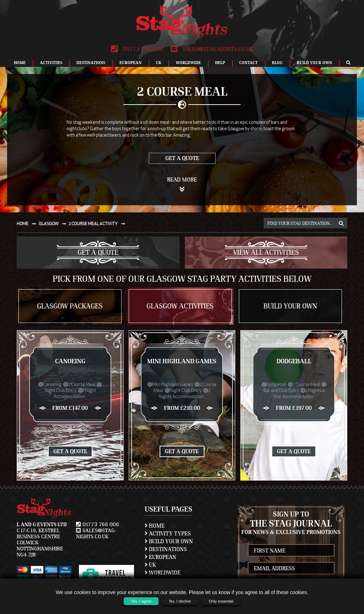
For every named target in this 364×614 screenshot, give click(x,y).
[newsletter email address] (291, 568)
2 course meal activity (98, 224)
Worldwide (188, 63)
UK (159, 63)
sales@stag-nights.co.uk (212, 49)
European (130, 63)
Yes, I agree (141, 601)
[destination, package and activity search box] (306, 223)
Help (220, 63)
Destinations (91, 63)
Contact (248, 63)
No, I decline (180, 601)
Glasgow (54, 224)
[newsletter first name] (291, 551)
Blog (277, 63)
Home (20, 63)
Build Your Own (314, 63)
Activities (51, 63)
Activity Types (168, 534)
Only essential (221, 601)
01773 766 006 (137, 49)
